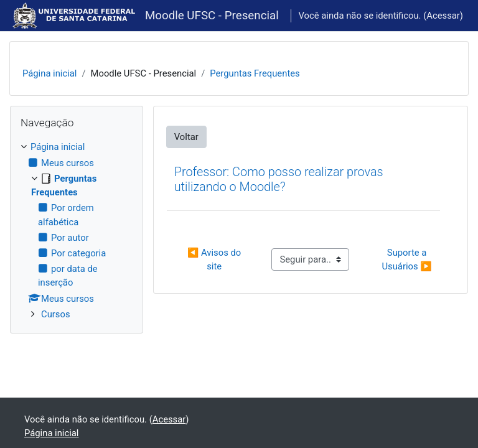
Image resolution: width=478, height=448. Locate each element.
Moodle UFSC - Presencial (212, 16)
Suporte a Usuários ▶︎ (406, 259)
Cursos (56, 314)
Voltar (186, 137)
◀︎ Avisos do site (215, 259)
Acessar (443, 16)
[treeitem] (77, 231)
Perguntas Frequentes (255, 73)
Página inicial (49, 73)
